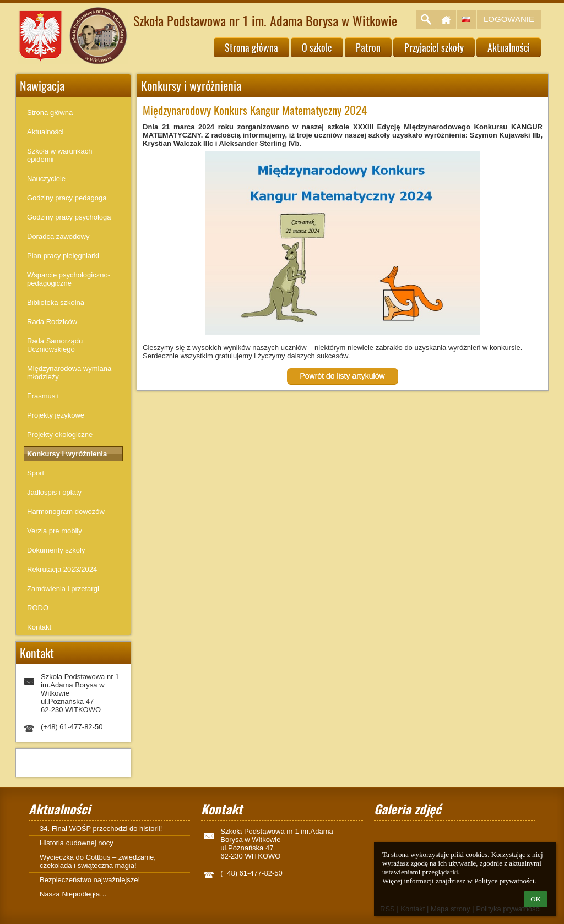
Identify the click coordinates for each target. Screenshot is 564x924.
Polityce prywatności (504, 881)
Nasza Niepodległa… (73, 894)
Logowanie (509, 19)
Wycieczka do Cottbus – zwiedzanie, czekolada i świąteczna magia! (98, 861)
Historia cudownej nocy (77, 843)
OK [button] (536, 899)
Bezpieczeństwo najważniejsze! (90, 880)
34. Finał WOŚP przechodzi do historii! (101, 829)
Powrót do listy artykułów (342, 376)
